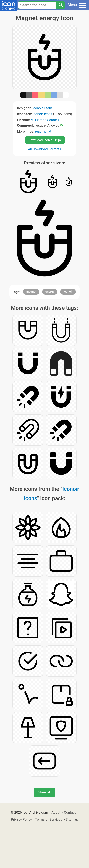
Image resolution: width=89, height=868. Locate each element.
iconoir (68, 292)
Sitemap (72, 819)
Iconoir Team (42, 108)
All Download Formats (45, 149)
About (56, 812)
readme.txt (43, 131)
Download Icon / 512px (45, 140)
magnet (31, 292)
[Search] (60, 5)
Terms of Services (49, 819)
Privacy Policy (21, 819)
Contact (70, 812)
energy (50, 292)
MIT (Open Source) (45, 120)
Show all (44, 792)
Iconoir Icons (43, 114)
